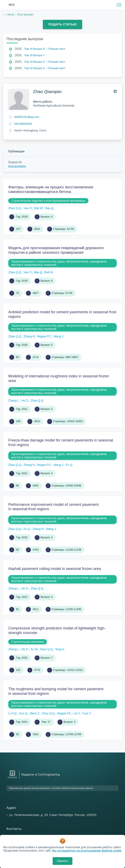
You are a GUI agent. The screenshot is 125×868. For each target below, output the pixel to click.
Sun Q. (24, 713)
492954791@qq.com (27, 117)
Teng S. (60, 649)
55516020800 (17, 167)
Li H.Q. (13, 713)
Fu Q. (69, 465)
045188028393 (23, 124)
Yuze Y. (87, 713)
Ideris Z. (35, 713)
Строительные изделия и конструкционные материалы (48, 201)
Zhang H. (30, 336)
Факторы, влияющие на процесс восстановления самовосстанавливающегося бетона (51, 189)
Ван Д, (50, 208)
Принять (62, 861)
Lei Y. (77, 713)
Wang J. (59, 336)
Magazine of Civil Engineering (40, 775)
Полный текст (56, 49)
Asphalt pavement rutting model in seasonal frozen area (55, 569)
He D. (25, 400)
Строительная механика (28, 642)
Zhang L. (14, 400)
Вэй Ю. (39, 208)
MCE (12, 5)
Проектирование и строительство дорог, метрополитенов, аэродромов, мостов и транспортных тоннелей (59, 263)
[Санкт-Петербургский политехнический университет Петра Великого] (12, 778)
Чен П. (28, 208)
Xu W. (34, 649)
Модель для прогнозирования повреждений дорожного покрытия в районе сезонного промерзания (56, 250)
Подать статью (62, 24)
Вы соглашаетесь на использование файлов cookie (87, 851)
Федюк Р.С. (45, 336)
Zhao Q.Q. (15, 208)
